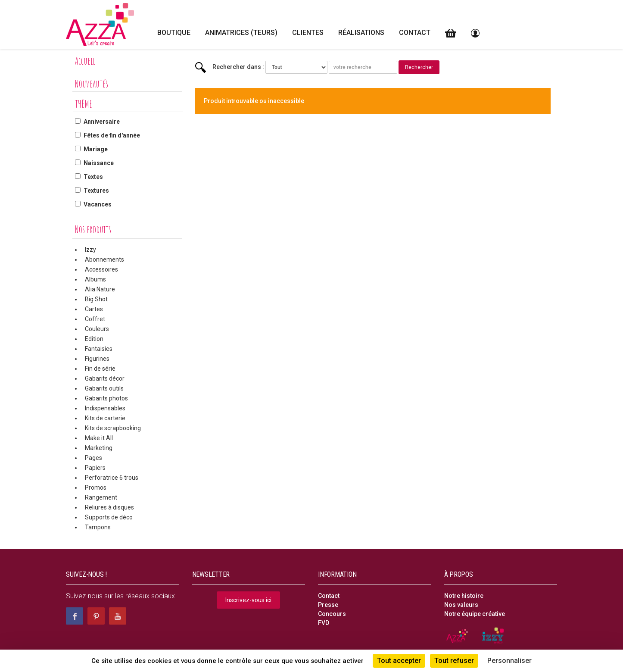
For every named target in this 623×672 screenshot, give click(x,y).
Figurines (97, 359)
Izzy (90, 250)
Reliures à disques (109, 507)
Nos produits (93, 229)
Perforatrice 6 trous (112, 478)
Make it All (99, 438)
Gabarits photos (106, 398)
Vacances (98, 204)
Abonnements (104, 259)
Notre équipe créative (475, 614)
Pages (93, 458)
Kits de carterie (105, 418)
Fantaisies (99, 349)
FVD (324, 623)
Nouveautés (92, 84)
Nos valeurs (461, 605)
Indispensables (105, 408)
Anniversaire (102, 122)
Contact (415, 33)
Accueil (85, 61)
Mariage (96, 149)
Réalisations (361, 33)
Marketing (99, 448)
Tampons (98, 527)
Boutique (174, 33)
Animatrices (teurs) (241, 33)
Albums (95, 279)
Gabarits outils (104, 388)
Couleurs (97, 329)
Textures (96, 191)
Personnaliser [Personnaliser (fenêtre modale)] (509, 661)
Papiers (95, 468)
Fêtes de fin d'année (112, 135)
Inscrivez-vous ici (248, 600)
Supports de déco (109, 517)
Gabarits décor (105, 378)
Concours (332, 614)
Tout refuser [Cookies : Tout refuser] (454, 661)
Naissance (99, 163)
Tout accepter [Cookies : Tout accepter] (399, 661)
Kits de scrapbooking (113, 428)
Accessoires (101, 269)
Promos (96, 488)
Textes (93, 177)
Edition (94, 339)
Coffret (95, 319)
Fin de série (100, 369)
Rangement (101, 497)
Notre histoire (464, 596)
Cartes (94, 309)
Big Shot (96, 299)
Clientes (308, 33)
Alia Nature (100, 289)
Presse (328, 605)
